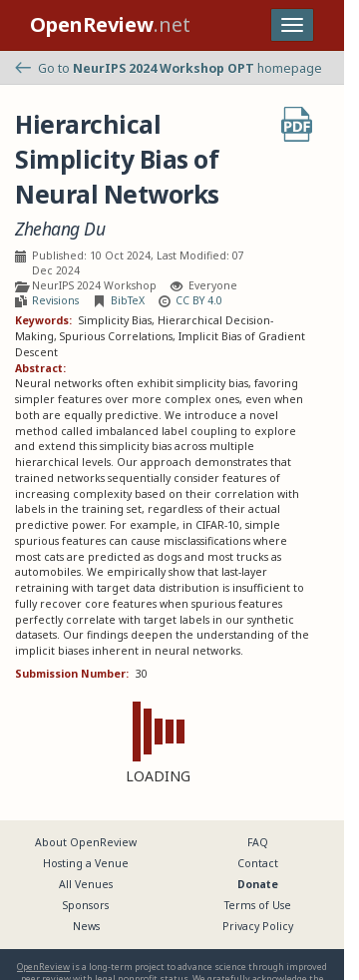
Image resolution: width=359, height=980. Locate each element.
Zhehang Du (60, 229)
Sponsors (86, 905)
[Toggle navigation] (292, 25)
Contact (258, 863)
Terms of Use (258, 905)
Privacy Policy (258, 926)
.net (110, 24)
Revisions (55, 300)
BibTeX (128, 300)
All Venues (86, 884)
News (86, 926)
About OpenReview (86, 842)
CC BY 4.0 (199, 300)
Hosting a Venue (86, 863)
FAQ (258, 842)
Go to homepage (169, 68)
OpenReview (43, 967)
